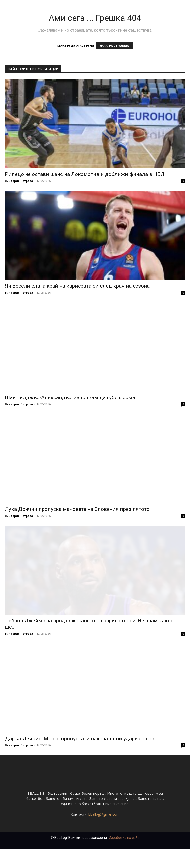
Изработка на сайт (124, 857)
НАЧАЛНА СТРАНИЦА (114, 46)
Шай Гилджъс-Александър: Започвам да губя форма (70, 397)
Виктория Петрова (19, 181)
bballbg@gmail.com (104, 833)
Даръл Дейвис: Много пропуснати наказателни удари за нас (80, 739)
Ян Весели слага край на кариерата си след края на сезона (77, 286)
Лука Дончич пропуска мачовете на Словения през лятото (77, 509)
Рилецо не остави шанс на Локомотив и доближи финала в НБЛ (85, 174)
